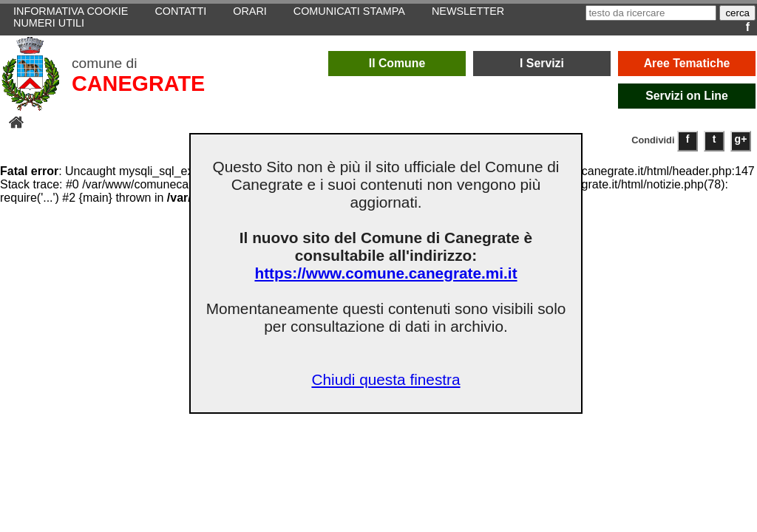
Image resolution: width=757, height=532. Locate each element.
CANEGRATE (138, 83)
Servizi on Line (687, 96)
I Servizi (542, 63)
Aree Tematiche (687, 63)
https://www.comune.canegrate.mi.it (386, 273)
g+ (741, 139)
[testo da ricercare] (651, 13)
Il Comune (397, 63)
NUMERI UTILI (49, 23)
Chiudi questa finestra (386, 379)
